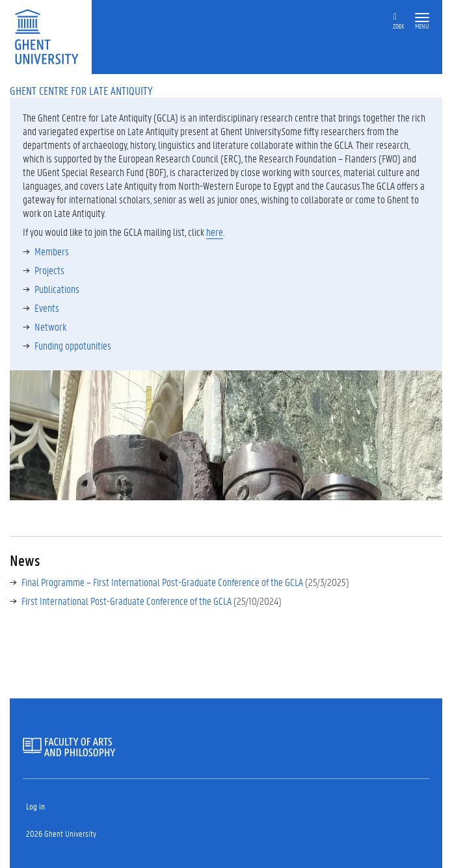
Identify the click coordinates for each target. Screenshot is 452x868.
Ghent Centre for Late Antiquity (81, 90)
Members (52, 251)
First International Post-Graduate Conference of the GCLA (126, 601)
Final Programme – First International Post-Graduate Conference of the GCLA (162, 582)
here (215, 232)
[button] (422, 18)
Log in (35, 806)
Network (50, 326)
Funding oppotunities (73, 345)
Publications (57, 289)
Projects (49, 270)
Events (47, 308)
